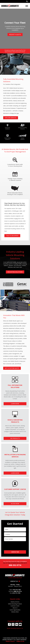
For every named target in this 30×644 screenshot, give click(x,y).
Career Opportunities (15, 610)
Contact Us (15, 581)
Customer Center (15, 606)
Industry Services (15, 602)
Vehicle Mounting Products (15, 604)
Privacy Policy (10, 641)
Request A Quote (15, 35)
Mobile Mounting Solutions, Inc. (15, 628)
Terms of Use (20, 641)
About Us (15, 608)
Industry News (15, 612)
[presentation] (16, 545)
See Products (15, 438)
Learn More (15, 404)
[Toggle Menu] (27, 6)
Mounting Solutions (15, 272)
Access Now (15, 504)
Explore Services (11, 118)
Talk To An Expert (12, 236)
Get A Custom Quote (12, 368)
